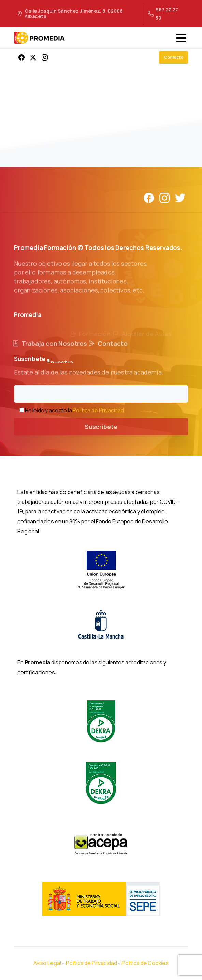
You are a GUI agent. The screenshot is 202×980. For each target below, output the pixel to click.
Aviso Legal (47, 963)
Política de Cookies (145, 963)
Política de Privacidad (98, 410)
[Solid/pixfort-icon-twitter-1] (180, 197)
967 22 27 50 (163, 14)
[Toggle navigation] (181, 38)
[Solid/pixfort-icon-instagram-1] (164, 197)
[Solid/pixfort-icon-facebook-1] (149, 197)
